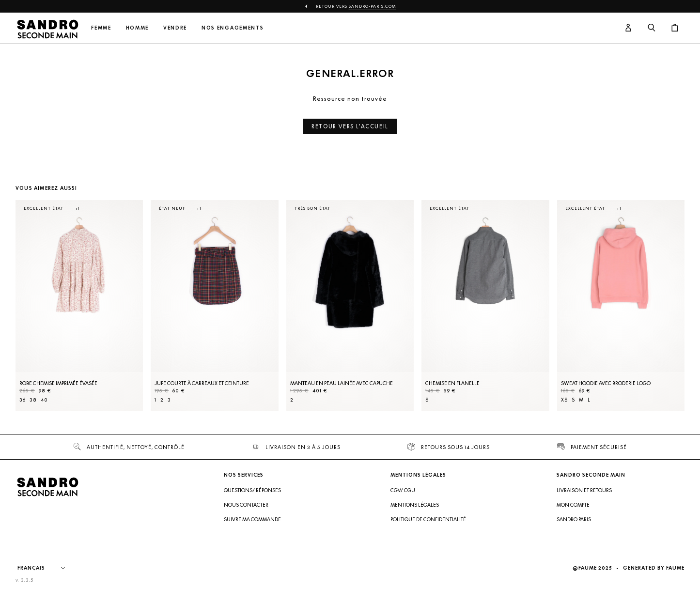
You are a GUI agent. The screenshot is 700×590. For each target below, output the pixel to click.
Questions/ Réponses (252, 490)
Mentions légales (415, 505)
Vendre (175, 28)
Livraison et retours (584, 490)
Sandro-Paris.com (373, 6)
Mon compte (573, 505)
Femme (101, 28)
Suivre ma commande (252, 519)
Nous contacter (246, 505)
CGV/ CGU (403, 490)
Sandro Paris (574, 519)
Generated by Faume (654, 568)
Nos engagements (233, 28)
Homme (137, 28)
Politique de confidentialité (428, 519)
